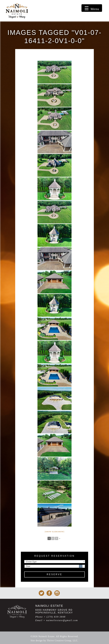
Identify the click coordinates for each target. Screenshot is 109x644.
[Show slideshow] (54, 532)
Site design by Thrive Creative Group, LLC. (54, 641)
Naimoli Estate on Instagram (57, 593)
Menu (95, 9)
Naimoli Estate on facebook (49, 593)
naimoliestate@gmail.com (62, 620)
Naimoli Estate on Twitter (41, 593)
